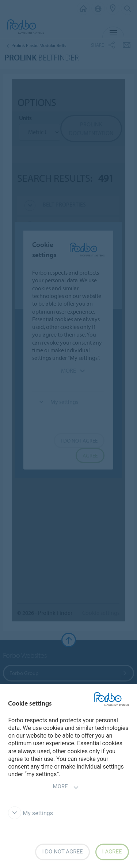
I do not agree (62, 852)
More (66, 787)
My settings (31, 813)
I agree (112, 852)
